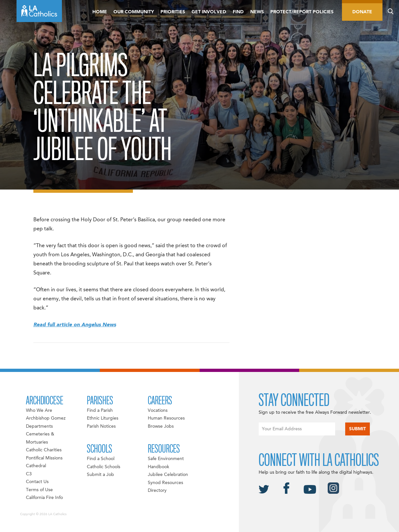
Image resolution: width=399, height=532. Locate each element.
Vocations (158, 411)
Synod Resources (165, 483)
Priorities (173, 12)
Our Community (134, 12)
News (257, 12)
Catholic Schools (104, 467)
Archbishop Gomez (46, 418)
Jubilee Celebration (168, 475)
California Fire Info (44, 498)
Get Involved (209, 12)
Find (238, 12)
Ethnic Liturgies (103, 418)
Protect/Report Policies (302, 12)
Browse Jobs (161, 426)
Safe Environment (166, 459)
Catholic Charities (44, 450)
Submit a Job (100, 475)
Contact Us (37, 482)
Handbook (158, 467)
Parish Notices (101, 426)
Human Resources (166, 418)
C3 (29, 474)
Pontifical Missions (44, 458)
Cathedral (36, 466)
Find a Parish (100, 411)
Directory (157, 491)
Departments (39, 426)
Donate (362, 12)
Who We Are (39, 411)
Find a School (101, 459)
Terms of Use (39, 490)
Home (100, 12)
